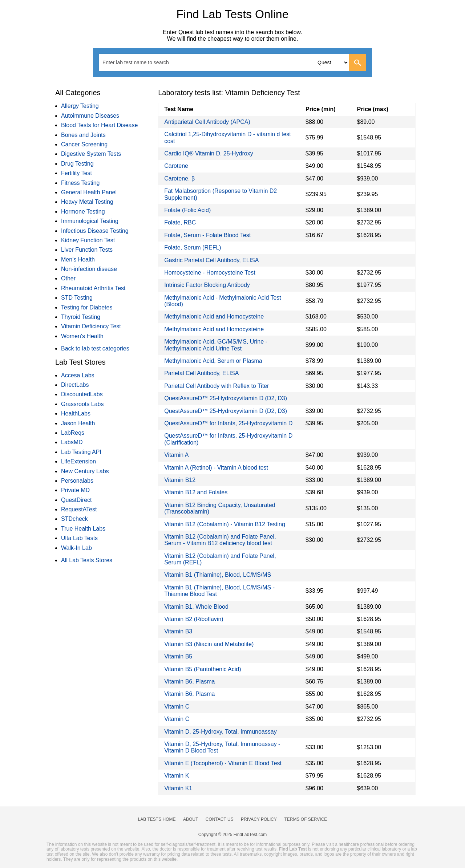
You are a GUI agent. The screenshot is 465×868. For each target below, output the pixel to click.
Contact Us (220, 819)
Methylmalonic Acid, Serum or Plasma (213, 361)
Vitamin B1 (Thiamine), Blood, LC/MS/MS (218, 575)
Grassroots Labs (82, 404)
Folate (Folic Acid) (187, 210)
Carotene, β (179, 179)
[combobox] (232, 62)
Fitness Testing (80, 183)
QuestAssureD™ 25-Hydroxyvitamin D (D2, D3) (226, 398)
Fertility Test (76, 173)
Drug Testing (77, 164)
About (191, 819)
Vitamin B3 (178, 631)
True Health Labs (83, 529)
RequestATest (79, 509)
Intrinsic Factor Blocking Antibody (207, 285)
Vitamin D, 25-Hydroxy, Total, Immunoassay (220, 732)
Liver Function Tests (87, 250)
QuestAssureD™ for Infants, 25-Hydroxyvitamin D (228, 423)
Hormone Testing (83, 212)
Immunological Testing (90, 221)
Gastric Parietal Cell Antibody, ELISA (211, 260)
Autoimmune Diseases (90, 116)
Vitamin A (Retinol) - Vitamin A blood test (216, 468)
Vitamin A (176, 455)
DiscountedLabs (82, 394)
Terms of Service (306, 819)
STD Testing (77, 298)
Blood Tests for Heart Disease (99, 125)
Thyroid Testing (81, 317)
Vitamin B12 (180, 480)
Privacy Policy (259, 819)
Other (68, 278)
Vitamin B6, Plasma (189, 682)
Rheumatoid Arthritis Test (93, 288)
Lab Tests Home (157, 819)
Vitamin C (177, 707)
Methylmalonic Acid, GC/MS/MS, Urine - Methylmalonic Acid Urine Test (216, 345)
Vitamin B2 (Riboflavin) (194, 619)
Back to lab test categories (95, 348)
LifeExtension (78, 461)
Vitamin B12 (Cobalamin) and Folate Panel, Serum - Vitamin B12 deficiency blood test (220, 540)
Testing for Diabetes (87, 307)
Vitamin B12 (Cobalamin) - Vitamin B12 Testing (225, 524)
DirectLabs (75, 385)
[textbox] (140, 62)
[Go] (357, 62)
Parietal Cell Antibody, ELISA (201, 373)
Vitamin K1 (178, 788)
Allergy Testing (80, 106)
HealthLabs (76, 413)
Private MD (75, 490)
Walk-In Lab (76, 548)
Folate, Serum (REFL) (193, 248)
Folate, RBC (180, 222)
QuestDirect (76, 500)
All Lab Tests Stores (87, 560)
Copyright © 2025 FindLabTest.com (232, 835)
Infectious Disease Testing (95, 231)
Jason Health (78, 423)
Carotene (176, 166)
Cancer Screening (84, 144)
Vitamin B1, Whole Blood (196, 607)
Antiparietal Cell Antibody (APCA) (207, 122)
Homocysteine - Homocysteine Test (210, 273)
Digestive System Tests (91, 154)
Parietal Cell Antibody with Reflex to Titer (217, 386)
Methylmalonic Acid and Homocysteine (214, 317)
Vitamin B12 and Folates (196, 492)
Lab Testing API (81, 452)
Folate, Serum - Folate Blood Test (207, 235)
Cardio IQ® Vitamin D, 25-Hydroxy (209, 153)
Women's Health (82, 336)
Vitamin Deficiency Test (91, 326)
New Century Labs (85, 471)
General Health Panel (89, 192)
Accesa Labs (78, 375)
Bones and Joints (83, 135)
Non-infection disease (89, 269)
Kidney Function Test (88, 240)
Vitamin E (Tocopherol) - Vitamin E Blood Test (223, 763)
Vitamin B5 (178, 656)
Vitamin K (177, 776)
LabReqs (73, 433)
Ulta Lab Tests (79, 538)
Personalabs (77, 481)
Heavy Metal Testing (87, 202)
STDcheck (74, 519)
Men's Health (78, 259)
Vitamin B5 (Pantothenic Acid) (203, 669)
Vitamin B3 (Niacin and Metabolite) (209, 644)
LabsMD (72, 442)
